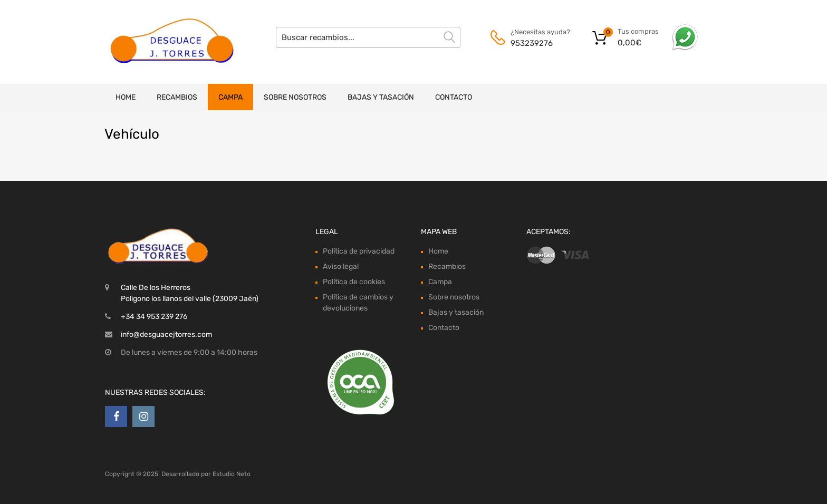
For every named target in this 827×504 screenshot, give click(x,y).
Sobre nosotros (295, 97)
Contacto (454, 97)
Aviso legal (341, 266)
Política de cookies (354, 282)
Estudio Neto (232, 474)
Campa (230, 97)
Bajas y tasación (381, 97)
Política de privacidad (359, 251)
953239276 (532, 43)
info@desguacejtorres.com (166, 335)
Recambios (177, 97)
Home (126, 97)
